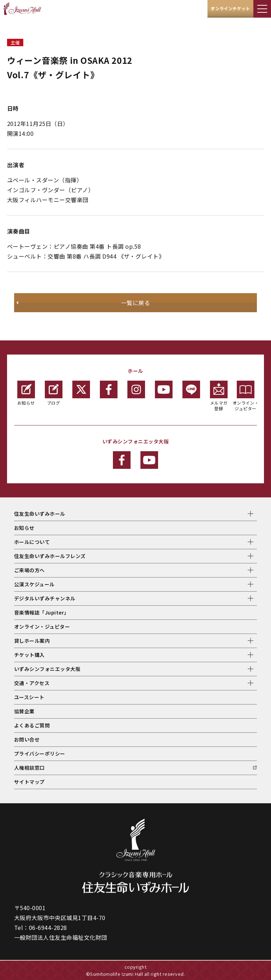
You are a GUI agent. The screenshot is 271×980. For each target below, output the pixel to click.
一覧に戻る (135, 303)
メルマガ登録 (219, 396)
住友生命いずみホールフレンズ (50, 556)
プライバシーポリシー (40, 754)
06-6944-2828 (48, 927)
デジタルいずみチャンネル (45, 598)
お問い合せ (27, 739)
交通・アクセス (32, 683)
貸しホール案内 (32, 641)
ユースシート (29, 697)
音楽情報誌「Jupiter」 (42, 612)
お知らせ (26, 393)
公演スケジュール (34, 584)
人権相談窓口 (29, 768)
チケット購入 (29, 655)
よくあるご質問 (32, 725)
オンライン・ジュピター (246, 396)
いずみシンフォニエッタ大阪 (47, 669)
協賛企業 (24, 711)
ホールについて (32, 542)
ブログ (54, 393)
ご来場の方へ (29, 570)
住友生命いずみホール (40, 514)
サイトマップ (29, 782)
